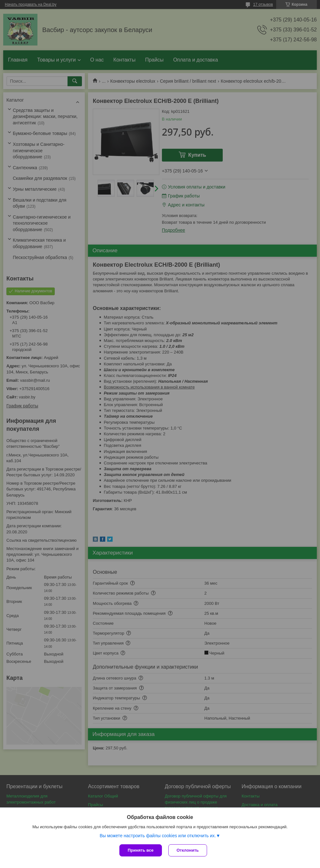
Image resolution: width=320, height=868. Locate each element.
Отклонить (188, 850)
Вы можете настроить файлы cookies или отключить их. (158, 836)
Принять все (141, 850)
